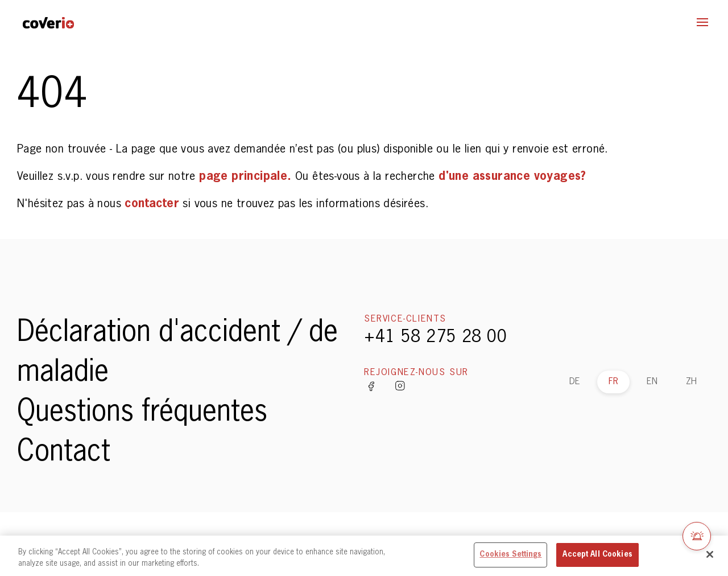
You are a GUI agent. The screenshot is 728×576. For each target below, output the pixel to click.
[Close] (710, 554)
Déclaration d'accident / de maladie (177, 353)
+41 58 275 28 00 (436, 338)
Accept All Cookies (597, 555)
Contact (64, 452)
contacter (154, 204)
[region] (364, 556)
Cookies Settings (510, 555)
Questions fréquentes (142, 413)
